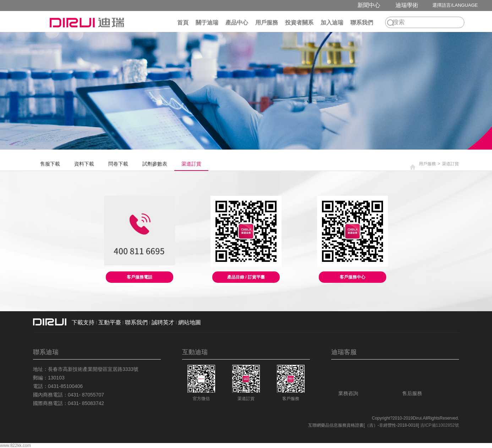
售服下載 (50, 164)
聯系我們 (362, 23)
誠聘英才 (163, 322)
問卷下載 (118, 164)
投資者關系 (299, 23)
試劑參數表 (155, 164)
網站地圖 (190, 322)
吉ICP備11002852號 (440, 425)
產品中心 (237, 23)
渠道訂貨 (191, 164)
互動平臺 (110, 322)
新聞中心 (369, 5)
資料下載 (84, 164)
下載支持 (83, 322)
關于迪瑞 (207, 23)
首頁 (183, 23)
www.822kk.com (15, 446)
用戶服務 (267, 23)
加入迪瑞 (332, 23)
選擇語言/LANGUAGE (455, 5)
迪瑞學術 (407, 5)
